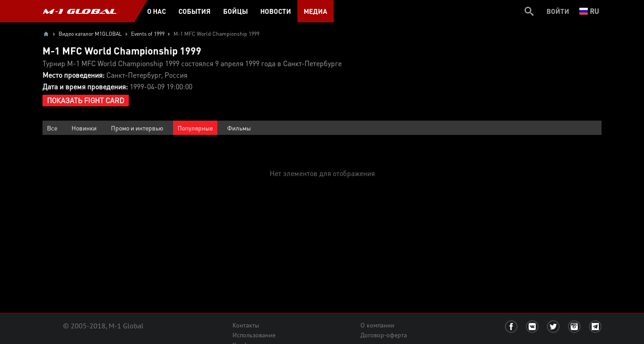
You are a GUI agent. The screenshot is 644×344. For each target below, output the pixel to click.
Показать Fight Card (86, 100)
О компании (377, 325)
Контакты (246, 325)
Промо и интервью (137, 128)
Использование (254, 335)
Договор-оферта (384, 335)
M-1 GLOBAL (80, 11)
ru (589, 11)
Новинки (84, 128)
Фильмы (239, 128)
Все (52, 128)
